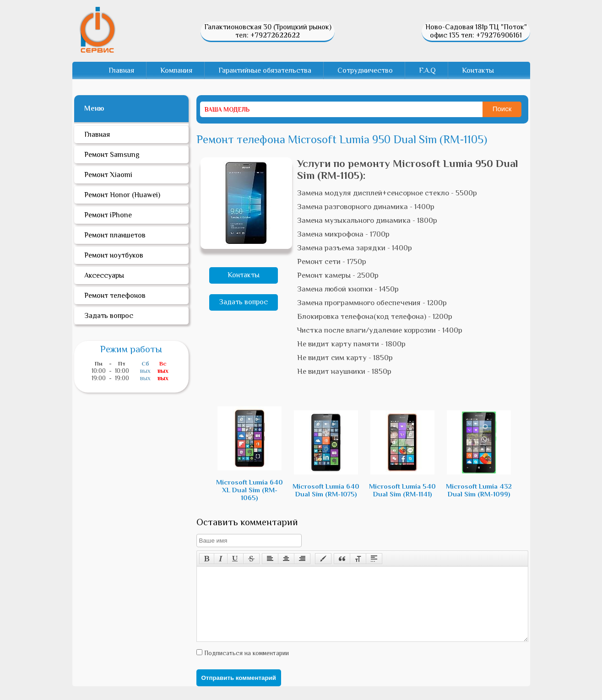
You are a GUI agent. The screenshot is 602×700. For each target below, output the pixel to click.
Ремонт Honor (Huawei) (122, 195)
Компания (176, 70)
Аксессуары (104, 275)
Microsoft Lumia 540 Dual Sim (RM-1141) (402, 454)
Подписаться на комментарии (246, 667)
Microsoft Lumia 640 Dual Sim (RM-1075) (326, 454)
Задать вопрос (243, 302)
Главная (121, 70)
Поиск (502, 109)
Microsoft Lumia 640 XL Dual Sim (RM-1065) (249, 454)
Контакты (478, 70)
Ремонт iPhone (108, 215)
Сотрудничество (365, 70)
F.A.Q (427, 70)
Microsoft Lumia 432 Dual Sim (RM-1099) (479, 454)
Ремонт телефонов (115, 296)
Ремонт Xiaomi (108, 175)
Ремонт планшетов (115, 235)
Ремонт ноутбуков (114, 255)
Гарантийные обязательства (265, 70)
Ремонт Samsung (112, 155)
